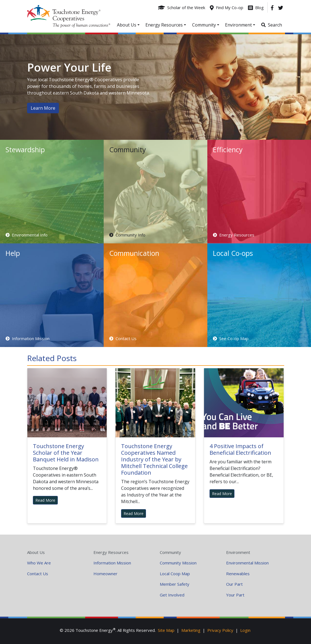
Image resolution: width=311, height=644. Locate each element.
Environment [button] (238, 25)
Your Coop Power (69, 16)
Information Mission (112, 563)
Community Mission (178, 563)
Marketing (191, 630)
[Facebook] (272, 7)
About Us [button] (127, 25)
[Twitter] (281, 7)
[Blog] (256, 7)
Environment (238, 552)
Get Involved (172, 595)
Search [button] (275, 25)
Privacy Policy (220, 630)
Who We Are (39, 563)
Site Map (166, 630)
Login (245, 630)
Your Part (235, 595)
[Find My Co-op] (227, 7)
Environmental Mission (247, 563)
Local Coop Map (175, 574)
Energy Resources (111, 552)
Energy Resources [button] (164, 25)
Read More (45, 500)
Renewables (238, 574)
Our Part (234, 584)
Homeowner (105, 574)
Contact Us (38, 574)
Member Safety (175, 584)
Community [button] (204, 25)
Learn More (43, 108)
